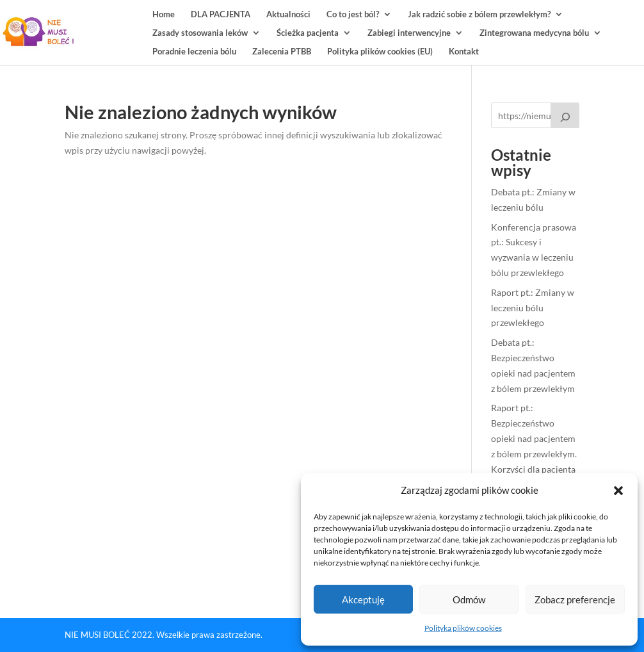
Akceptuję (363, 599)
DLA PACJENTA (221, 14)
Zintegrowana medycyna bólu (534, 33)
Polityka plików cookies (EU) (380, 52)
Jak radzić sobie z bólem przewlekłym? (479, 14)
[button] (618, 491)
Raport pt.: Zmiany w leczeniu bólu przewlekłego (533, 308)
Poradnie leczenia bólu (194, 52)
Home (164, 14)
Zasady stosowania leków (200, 33)
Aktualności (288, 14)
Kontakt (464, 52)
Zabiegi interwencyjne (409, 33)
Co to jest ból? (353, 14)
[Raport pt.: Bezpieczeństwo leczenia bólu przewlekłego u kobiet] (565, 115)
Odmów (469, 599)
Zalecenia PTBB (282, 52)
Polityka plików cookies (463, 628)
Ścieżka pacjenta (308, 33)
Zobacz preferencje (575, 599)
